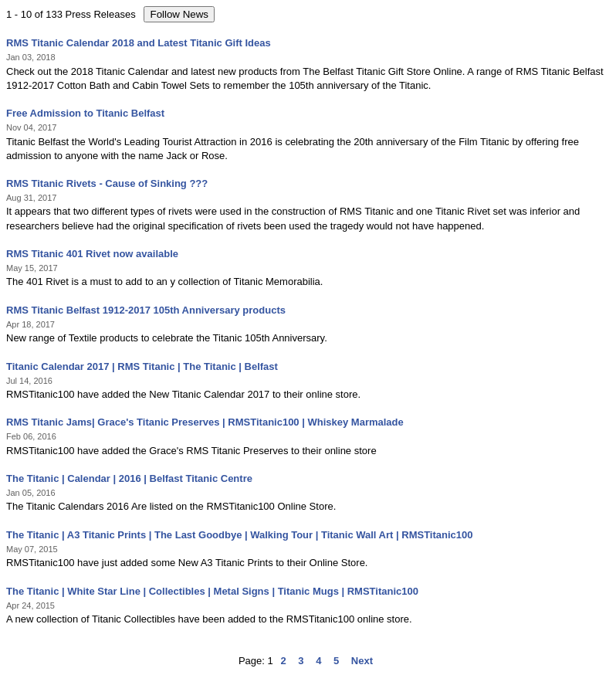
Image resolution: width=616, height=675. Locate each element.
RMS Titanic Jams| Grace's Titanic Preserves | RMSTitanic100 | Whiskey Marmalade (205, 422)
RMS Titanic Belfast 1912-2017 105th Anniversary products (146, 310)
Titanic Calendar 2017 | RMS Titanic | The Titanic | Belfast (142, 366)
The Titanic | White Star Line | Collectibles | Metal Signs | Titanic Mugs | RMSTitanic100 (212, 591)
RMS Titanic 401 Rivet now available (92, 254)
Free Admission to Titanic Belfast (85, 113)
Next (362, 661)
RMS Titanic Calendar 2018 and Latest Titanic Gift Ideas (139, 43)
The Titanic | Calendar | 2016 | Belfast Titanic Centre (129, 478)
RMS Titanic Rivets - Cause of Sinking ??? (107, 183)
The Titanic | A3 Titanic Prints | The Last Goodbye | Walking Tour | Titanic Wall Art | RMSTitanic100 (240, 535)
